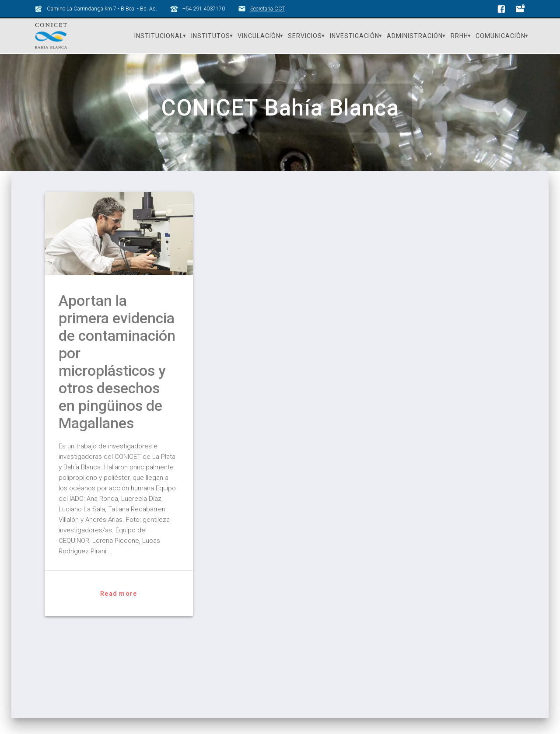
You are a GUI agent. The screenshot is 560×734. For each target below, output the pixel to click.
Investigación (355, 36)
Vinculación (259, 36)
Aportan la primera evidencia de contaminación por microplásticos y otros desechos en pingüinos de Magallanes (117, 362)
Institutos (211, 36)
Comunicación (500, 36)
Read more (119, 594)
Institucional (159, 36)
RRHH (459, 36)
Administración (415, 36)
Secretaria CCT (268, 9)
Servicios (305, 36)
